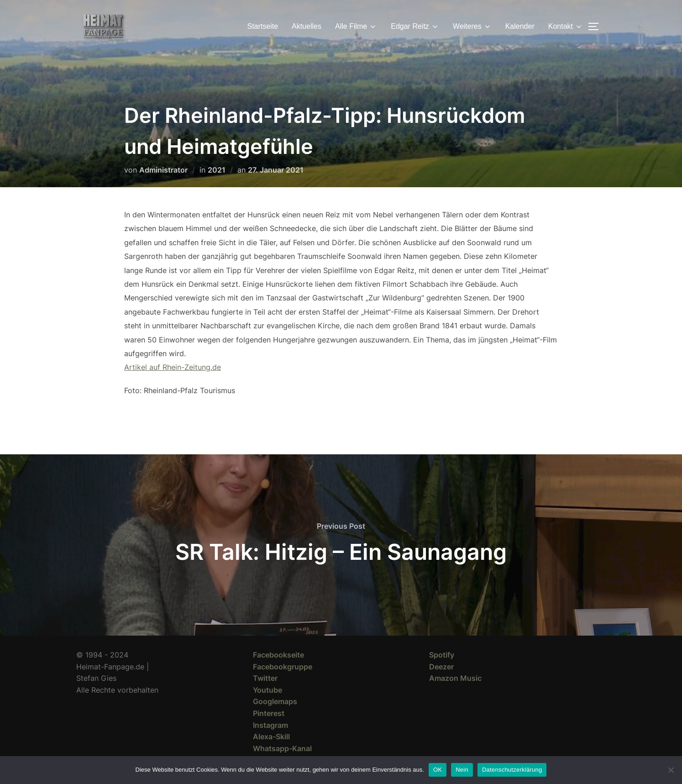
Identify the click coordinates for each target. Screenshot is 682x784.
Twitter (265, 678)
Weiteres (472, 26)
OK (438, 770)
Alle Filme (356, 26)
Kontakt (566, 26)
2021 (217, 170)
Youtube (268, 690)
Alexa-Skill (271, 737)
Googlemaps (275, 701)
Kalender (520, 26)
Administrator (163, 170)
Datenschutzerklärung (512, 770)
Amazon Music (455, 678)
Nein (462, 770)
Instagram (270, 725)
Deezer (441, 667)
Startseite (263, 26)
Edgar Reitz (415, 26)
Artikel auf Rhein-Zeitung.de (173, 367)
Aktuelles (307, 26)
